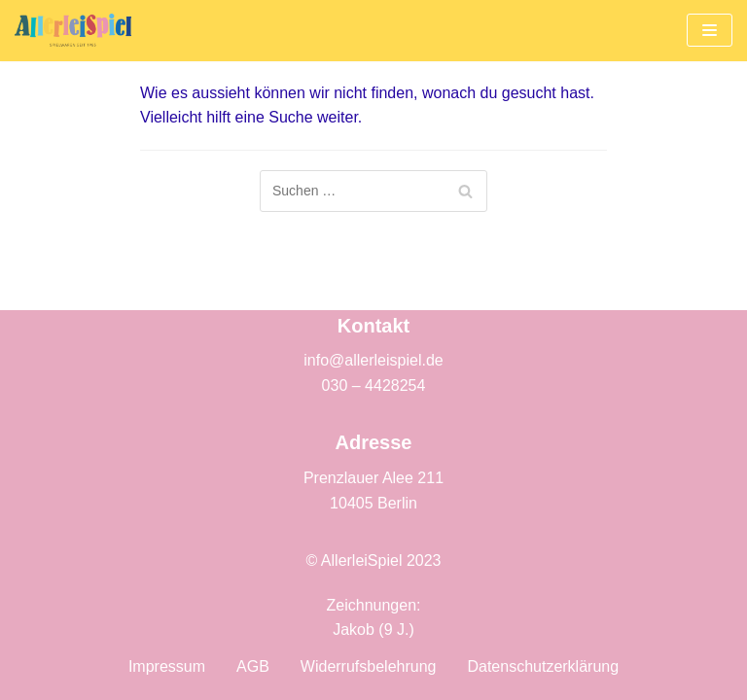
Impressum (167, 666)
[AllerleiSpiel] (73, 31)
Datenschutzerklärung (543, 666)
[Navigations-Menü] (710, 30)
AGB (253, 666)
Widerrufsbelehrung (369, 666)
